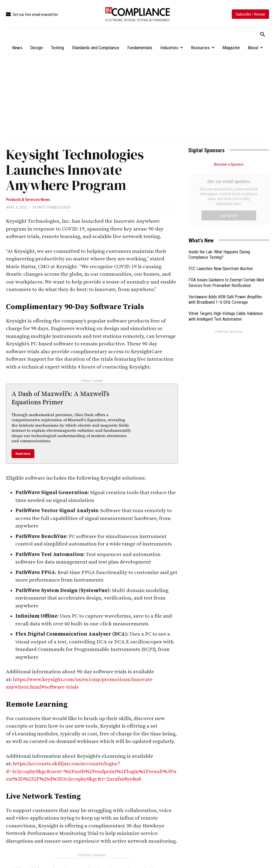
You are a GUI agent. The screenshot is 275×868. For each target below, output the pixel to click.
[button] (263, 35)
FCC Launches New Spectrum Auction (221, 208)
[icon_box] (32, 15)
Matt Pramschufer (54, 207)
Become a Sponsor (229, 164)
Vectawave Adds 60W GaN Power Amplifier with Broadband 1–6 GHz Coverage (225, 239)
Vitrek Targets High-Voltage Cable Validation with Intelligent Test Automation (226, 256)
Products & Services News (28, 200)
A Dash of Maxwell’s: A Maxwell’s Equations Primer (60, 398)
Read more (23, 454)
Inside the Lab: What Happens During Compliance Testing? (219, 194)
